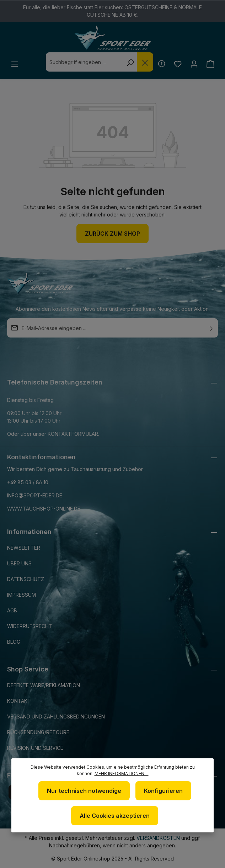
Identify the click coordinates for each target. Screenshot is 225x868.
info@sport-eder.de (35, 495)
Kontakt (19, 701)
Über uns (19, 563)
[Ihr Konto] (194, 64)
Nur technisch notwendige (84, 791)
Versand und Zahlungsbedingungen (56, 717)
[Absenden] (211, 328)
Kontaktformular (73, 434)
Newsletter (24, 548)
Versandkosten (158, 838)
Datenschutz (26, 579)
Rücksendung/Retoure (38, 732)
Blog (14, 642)
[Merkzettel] (177, 64)
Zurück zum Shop (112, 234)
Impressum (22, 595)
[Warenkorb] (210, 64)
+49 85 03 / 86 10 (28, 482)
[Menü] (15, 64)
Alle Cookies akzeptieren (115, 816)
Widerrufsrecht (30, 626)
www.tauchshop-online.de (44, 509)
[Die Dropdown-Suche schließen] (144, 62)
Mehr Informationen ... (122, 773)
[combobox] (84, 62)
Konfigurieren (163, 791)
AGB (12, 610)
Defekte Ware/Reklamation (44, 685)
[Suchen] (129, 62)
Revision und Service (35, 748)
